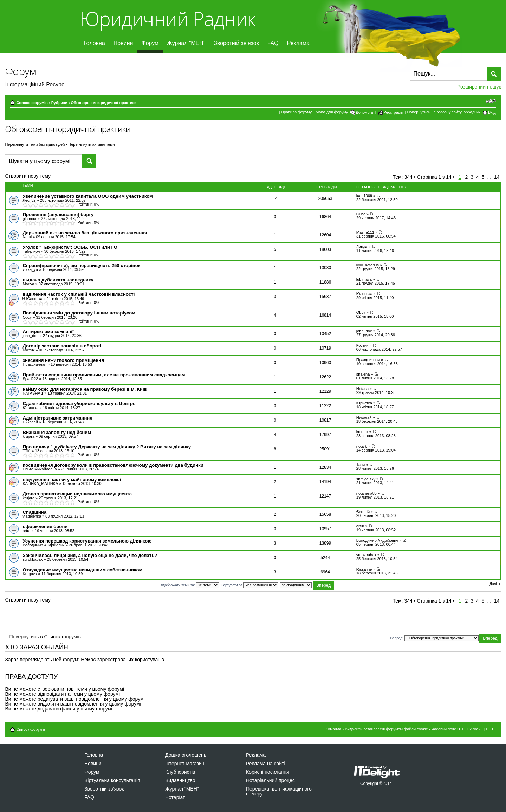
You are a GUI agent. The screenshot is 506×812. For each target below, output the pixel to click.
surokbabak (33, 559)
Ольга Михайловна (40, 469)
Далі (493, 584)
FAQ (273, 43)
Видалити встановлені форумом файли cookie (386, 729)
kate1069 (364, 196)
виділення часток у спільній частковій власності (79, 294)
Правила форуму (296, 112)
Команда (334, 729)
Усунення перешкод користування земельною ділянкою (87, 541)
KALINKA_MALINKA (40, 483)
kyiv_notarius (368, 265)
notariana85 (366, 493)
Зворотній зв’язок (236, 43)
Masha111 (365, 232)
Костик (28, 350)
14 (497, 177)
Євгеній (363, 512)
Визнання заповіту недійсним (57, 432)
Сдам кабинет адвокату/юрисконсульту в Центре (79, 404)
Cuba (361, 214)
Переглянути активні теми (92, 144)
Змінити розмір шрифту (491, 101)
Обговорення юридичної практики (103, 103)
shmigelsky (366, 479)
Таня (361, 465)
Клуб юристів (180, 772)
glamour (30, 219)
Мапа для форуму (332, 112)
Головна (94, 43)
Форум (150, 43)
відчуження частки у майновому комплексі (72, 479)
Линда (362, 247)
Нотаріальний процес (270, 780)
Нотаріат (175, 797)
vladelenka (32, 516)
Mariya (28, 284)
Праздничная (34, 364)
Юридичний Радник (167, 18)
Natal (27, 237)
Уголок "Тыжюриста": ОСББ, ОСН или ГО (70, 247)
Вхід (492, 112)
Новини (123, 43)
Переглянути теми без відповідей (35, 144)
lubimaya (364, 279)
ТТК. (27, 451)
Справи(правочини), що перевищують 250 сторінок (81, 265)
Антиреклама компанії (48, 332)
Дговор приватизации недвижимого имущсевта (77, 494)
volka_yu (30, 269)
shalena (363, 374)
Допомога (364, 112)
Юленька (34, 299)
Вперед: (397, 638)
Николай (30, 422)
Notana (362, 389)
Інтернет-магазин (185, 764)
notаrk (362, 446)
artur (27, 531)
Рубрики (59, 103)
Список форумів (32, 103)
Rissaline (364, 569)
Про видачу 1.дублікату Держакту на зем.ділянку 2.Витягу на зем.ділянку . (108, 447)
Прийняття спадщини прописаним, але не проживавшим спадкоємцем (104, 375)
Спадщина (34, 512)
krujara (28, 436)
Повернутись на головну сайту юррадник (444, 112)
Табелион (31, 251)
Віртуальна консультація (112, 780)
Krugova (30, 574)
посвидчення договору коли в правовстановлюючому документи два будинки (113, 465)
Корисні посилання (267, 772)
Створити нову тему (34, 177)
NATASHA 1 (33, 393)
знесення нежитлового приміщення (63, 360)
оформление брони (45, 527)
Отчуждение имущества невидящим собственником (82, 570)
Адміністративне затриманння (57, 418)
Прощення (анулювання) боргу (58, 215)
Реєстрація (393, 112)
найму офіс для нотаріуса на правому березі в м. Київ (85, 389)
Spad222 (30, 379)
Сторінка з (434, 177)
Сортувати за (249, 585)
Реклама (298, 43)
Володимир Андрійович (43, 545)
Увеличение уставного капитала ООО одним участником (87, 196)
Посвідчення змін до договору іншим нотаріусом (79, 313)
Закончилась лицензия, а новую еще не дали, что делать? (90, 555)
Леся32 (29, 200)
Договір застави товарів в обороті (62, 346)
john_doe (30, 336)
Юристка (30, 408)
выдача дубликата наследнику (58, 280)
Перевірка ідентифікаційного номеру (279, 791)
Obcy (27, 317)
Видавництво (180, 780)
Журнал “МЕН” (186, 43)
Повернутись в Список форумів (45, 637)
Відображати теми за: (189, 585)
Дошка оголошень (186, 755)
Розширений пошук (479, 87)
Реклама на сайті (266, 764)
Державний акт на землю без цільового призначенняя (85, 233)
